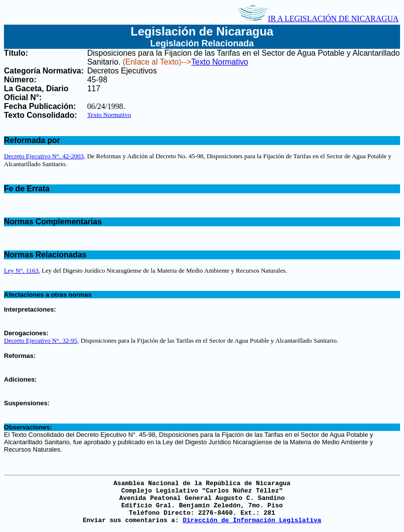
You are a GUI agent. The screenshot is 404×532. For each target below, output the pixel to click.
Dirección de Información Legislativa (252, 520)
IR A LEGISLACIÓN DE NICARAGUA (318, 18)
